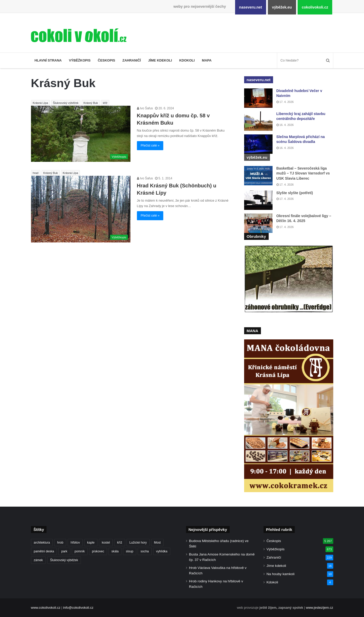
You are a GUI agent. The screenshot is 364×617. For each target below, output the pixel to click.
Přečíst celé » (150, 146)
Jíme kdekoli (160, 60)
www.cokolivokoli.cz (46, 608)
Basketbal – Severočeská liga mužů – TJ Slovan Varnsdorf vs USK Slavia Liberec (303, 173)
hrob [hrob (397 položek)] (60, 543)
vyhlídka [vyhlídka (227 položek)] (162, 551)
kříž (105, 103)
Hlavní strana (48, 60)
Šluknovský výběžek (66, 103)
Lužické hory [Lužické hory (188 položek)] (138, 543)
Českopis (107, 60)
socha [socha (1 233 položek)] (145, 551)
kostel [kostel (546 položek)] (106, 543)
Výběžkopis (80, 60)
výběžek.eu (282, 7)
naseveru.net (251, 7)
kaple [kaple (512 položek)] (91, 543)
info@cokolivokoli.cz (78, 608)
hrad (36, 173)
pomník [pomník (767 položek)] (80, 551)
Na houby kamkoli (281, 574)
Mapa (207, 60)
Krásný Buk (91, 103)
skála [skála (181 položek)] (115, 551)
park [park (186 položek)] (64, 551)
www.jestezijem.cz (319, 608)
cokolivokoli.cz (315, 7)
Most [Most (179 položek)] (157, 543)
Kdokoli (187, 60)
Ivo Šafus (145, 108)
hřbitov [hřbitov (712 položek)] (75, 543)
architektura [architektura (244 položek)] (42, 543)
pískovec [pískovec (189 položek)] (98, 551)
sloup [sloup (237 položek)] (130, 551)
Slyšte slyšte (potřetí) (295, 193)
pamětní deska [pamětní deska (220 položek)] (44, 551)
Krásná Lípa (40, 103)
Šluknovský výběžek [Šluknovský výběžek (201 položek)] (64, 560)
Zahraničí (132, 60)
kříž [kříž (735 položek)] (119, 543)
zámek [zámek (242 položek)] (38, 560)
